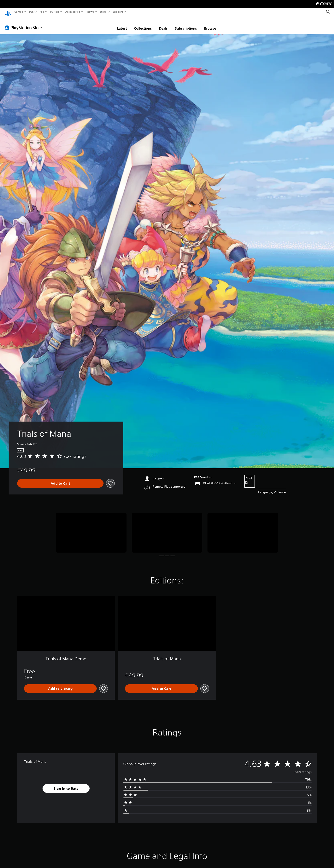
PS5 (31, 12)
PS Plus (55, 12)
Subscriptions (186, 24)
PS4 (42, 12)
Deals (163, 24)
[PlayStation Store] (25, 23)
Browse (210, 24)
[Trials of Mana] (91, 529)
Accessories (73, 12)
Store (103, 12)
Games (19, 12)
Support (118, 12)
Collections (143, 24)
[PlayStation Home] (8, 12)
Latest (122, 24)
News (90, 12)
